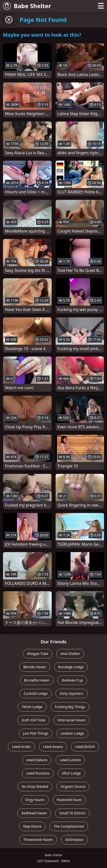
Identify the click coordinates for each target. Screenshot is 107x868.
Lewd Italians (37, 760)
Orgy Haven (35, 800)
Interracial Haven (71, 720)
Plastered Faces (69, 800)
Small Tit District (72, 813)
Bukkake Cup (72, 680)
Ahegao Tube (38, 654)
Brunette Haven (37, 680)
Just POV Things (36, 733)
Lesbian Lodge (72, 733)
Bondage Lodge (71, 667)
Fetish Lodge (32, 707)
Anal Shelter (70, 654)
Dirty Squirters (71, 693)
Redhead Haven (34, 813)
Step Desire (32, 826)
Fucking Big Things (70, 707)
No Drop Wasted (35, 786)
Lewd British (85, 747)
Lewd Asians (53, 747)
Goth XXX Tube (34, 720)
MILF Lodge (71, 773)
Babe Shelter (27, 6)
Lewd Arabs (21, 747)
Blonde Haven (35, 667)
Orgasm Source (73, 786)
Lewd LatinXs (70, 760)
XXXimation (74, 840)
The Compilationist (69, 826)
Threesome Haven (38, 840)
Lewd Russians (38, 773)
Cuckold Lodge (36, 693)
